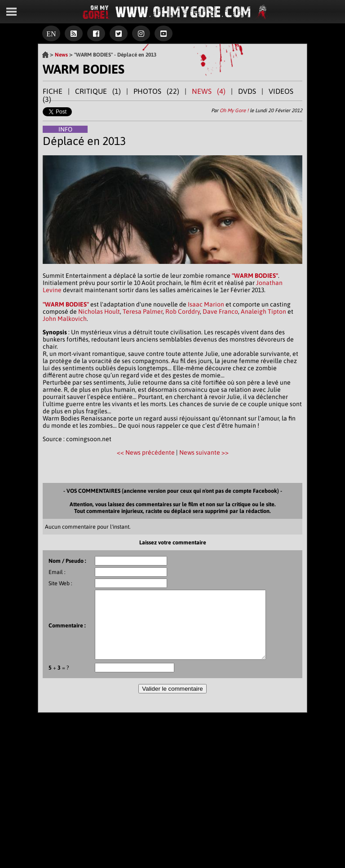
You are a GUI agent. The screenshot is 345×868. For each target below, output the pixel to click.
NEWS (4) (209, 91)
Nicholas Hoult (99, 311)
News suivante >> (204, 452)
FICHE (53, 91)
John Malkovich (65, 319)
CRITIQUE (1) (98, 91)
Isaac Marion (206, 304)
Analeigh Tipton (263, 311)
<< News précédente (146, 452)
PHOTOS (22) (156, 91)
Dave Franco (220, 311)
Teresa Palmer (143, 311)
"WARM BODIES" (255, 276)
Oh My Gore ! (234, 110)
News (61, 55)
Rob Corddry (183, 311)
